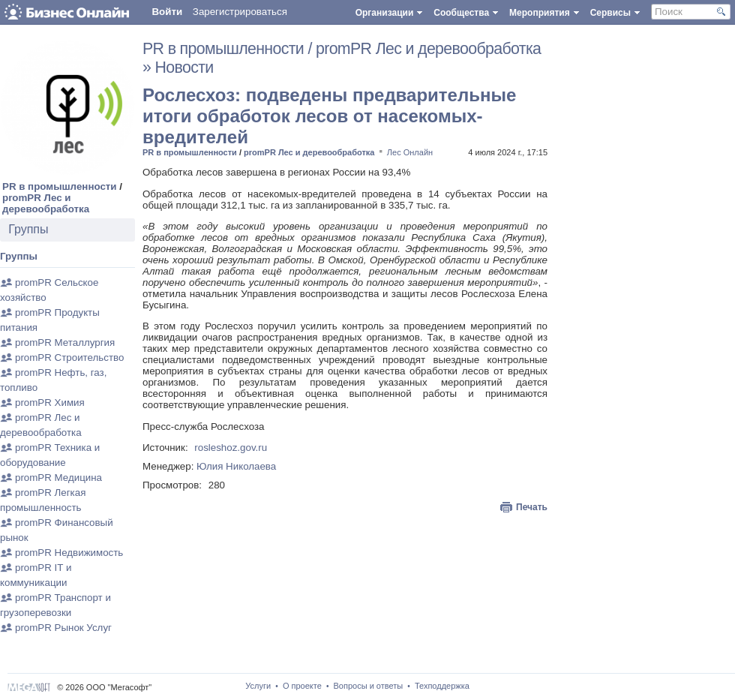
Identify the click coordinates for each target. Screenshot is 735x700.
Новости (184, 68)
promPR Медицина (58, 478)
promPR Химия (50, 403)
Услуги (258, 686)
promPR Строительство (69, 358)
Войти (167, 12)
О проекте (302, 686)
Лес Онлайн (410, 152)
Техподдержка (442, 686)
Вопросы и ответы (369, 686)
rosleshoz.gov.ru (231, 448)
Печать (532, 507)
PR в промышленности (60, 186)
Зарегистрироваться (240, 12)
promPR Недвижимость (69, 553)
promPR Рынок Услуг (63, 628)
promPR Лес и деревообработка (46, 203)
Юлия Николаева (236, 466)
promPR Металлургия (65, 342)
